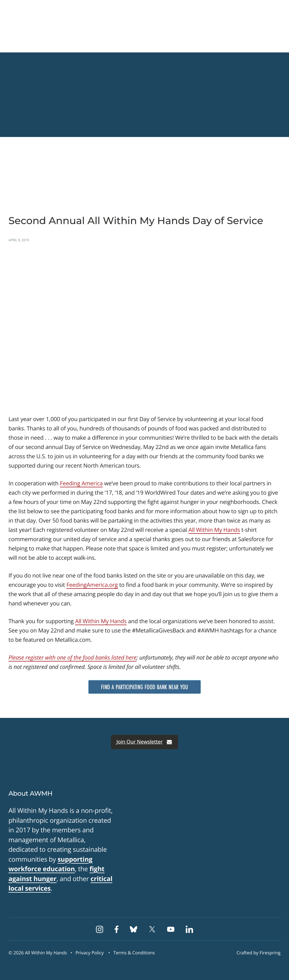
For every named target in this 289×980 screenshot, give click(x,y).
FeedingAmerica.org (92, 585)
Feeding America (81, 483)
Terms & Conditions (134, 953)
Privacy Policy (90, 953)
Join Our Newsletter (145, 742)
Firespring (270, 953)
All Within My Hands (214, 530)
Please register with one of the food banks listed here (73, 657)
